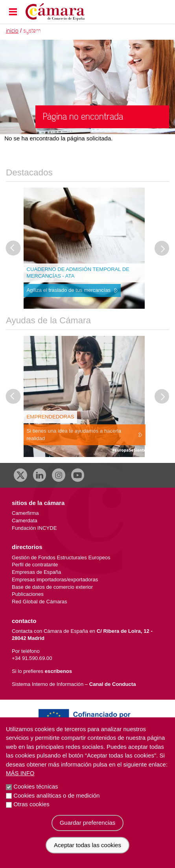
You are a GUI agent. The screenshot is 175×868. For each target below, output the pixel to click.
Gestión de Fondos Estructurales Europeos (61, 557)
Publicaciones (28, 594)
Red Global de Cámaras (40, 602)
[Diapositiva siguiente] (162, 249)
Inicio (12, 31)
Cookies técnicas (36, 786)
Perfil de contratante (35, 565)
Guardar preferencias (88, 823)
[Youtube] (78, 475)
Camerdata (25, 521)
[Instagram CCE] (59, 475)
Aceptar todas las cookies (87, 845)
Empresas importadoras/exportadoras (55, 580)
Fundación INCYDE (34, 528)
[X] (20, 475)
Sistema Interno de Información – (74, 684)
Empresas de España (36, 572)
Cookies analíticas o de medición (56, 795)
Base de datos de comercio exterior (52, 587)
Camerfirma (25, 513)
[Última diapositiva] (13, 249)
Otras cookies (31, 804)
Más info (20, 773)
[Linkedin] (40, 475)
